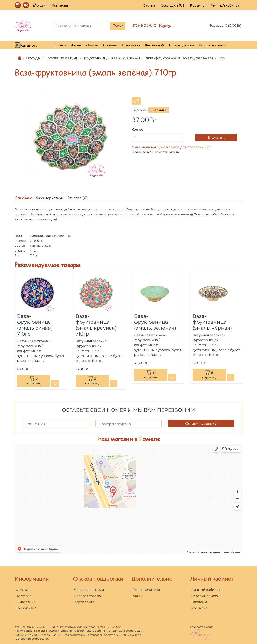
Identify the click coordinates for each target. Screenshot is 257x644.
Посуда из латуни (61, 58)
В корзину (216, 137)
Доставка (110, 45)
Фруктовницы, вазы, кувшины (111, 58)
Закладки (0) (173, 5)
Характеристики (49, 198)
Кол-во (137, 129)
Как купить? (154, 45)
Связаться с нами (212, 45)
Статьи (149, 5)
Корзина (197, 5)
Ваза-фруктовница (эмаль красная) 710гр (96, 325)
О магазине (131, 45)
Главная (60, 45)
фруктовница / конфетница (67, 209)
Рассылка (199, 608)
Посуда (33, 58)
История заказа (204, 596)
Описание (23, 198)
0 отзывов (140, 152)
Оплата (92, 45)
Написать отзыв (165, 152)
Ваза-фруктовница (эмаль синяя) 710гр (35, 325)
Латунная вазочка (28, 209)
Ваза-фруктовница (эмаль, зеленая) (155, 322)
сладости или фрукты (101, 214)
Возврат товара (87, 596)
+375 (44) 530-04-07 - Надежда (151, 26)
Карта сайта (84, 602)
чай (49, 214)
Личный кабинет (225, 5)
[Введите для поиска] (82, 26)
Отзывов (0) (77, 198)
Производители (181, 45)
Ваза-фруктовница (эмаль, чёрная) (212, 322)
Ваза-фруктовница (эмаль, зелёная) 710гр (184, 58)
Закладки (199, 602)
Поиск (118, 26)
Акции (76, 45)
